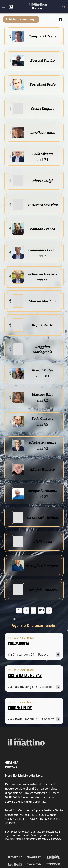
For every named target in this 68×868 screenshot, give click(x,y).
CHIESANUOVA (18, 643)
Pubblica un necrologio (21, 19)
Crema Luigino (42, 108)
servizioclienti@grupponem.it (25, 802)
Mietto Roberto (42, 469)
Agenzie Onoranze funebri (34, 626)
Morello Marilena (42, 301)
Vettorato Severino (42, 205)
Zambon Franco (42, 229)
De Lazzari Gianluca (42, 518)
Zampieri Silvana (42, 36)
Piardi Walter (42, 370)
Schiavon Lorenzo (42, 274)
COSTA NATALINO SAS (25, 675)
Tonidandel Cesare (42, 250)
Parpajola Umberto (42, 590)
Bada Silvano (42, 154)
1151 (41, 610)
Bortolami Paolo (42, 84)
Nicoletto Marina (42, 442)
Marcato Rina (42, 394)
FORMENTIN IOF (20, 707)
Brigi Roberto (42, 325)
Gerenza (12, 763)
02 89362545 (14, 797)
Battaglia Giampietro (42, 566)
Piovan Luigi (42, 181)
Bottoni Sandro (42, 60)
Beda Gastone (42, 418)
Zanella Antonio (42, 132)
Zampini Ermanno (42, 491)
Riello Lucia (42, 542)
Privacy (11, 767)
